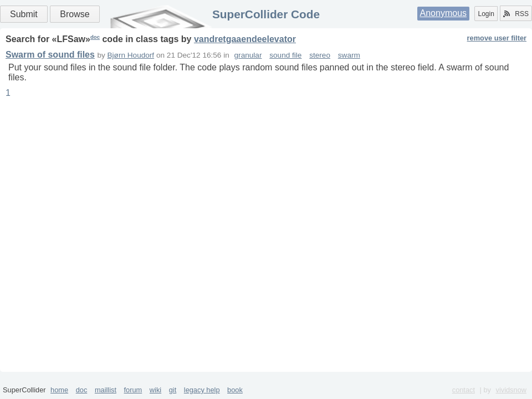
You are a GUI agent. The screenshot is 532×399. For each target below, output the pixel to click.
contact (464, 390)
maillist (106, 390)
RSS (516, 14)
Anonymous (444, 13)
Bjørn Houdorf (131, 55)
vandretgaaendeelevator (245, 39)
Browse (75, 14)
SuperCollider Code (266, 14)
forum (133, 390)
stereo (320, 55)
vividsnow (511, 390)
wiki (155, 390)
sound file (285, 55)
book (235, 390)
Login (486, 14)
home (59, 390)
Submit (24, 14)
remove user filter (497, 38)
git (173, 390)
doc (95, 37)
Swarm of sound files (50, 55)
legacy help (202, 390)
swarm (349, 55)
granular (248, 55)
